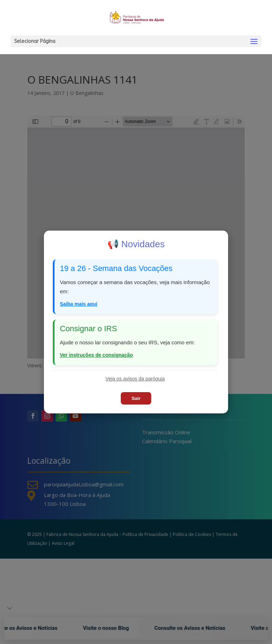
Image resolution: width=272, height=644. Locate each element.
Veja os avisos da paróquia (135, 379)
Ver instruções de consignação (96, 355)
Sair (136, 398)
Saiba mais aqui (79, 304)
